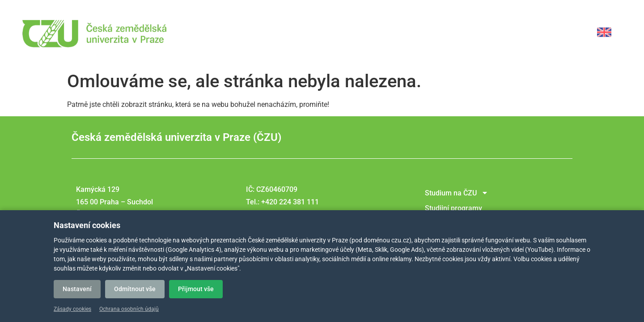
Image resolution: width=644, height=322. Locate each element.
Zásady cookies (72, 309)
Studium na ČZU (457, 193)
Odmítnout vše (135, 289)
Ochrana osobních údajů (129, 309)
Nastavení (77, 289)
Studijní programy (453, 208)
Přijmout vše (196, 289)
